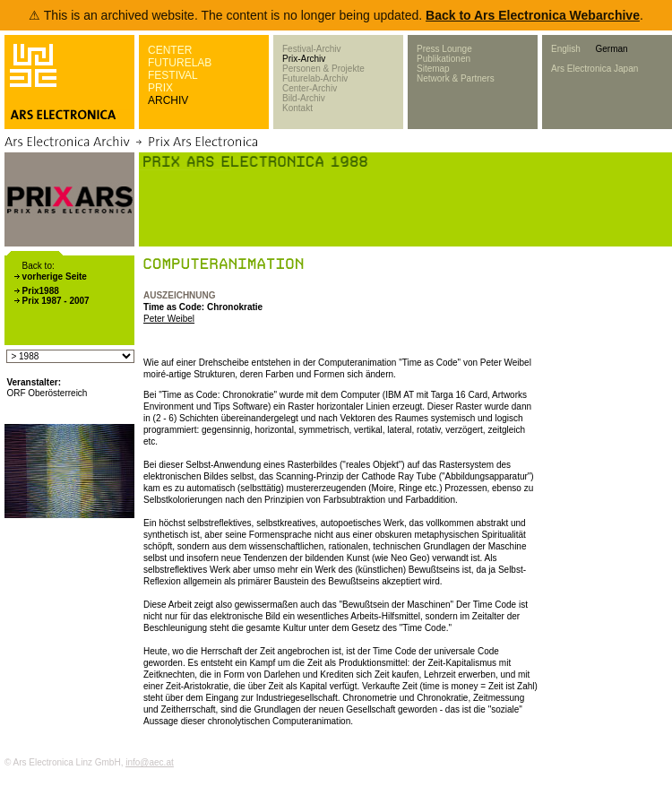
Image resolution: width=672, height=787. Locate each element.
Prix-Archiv (304, 59)
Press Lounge (444, 49)
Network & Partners (456, 78)
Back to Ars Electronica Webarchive (533, 15)
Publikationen (444, 59)
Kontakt (297, 108)
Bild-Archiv (304, 98)
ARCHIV (168, 100)
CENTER (170, 50)
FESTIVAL (173, 75)
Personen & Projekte (323, 69)
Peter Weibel (169, 319)
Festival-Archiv (312, 49)
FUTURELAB (180, 63)
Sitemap (433, 69)
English (566, 49)
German (611, 49)
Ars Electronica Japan (594, 69)
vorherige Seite (55, 277)
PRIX (160, 88)
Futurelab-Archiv (315, 78)
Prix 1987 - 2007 (56, 301)
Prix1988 (41, 291)
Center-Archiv (310, 88)
